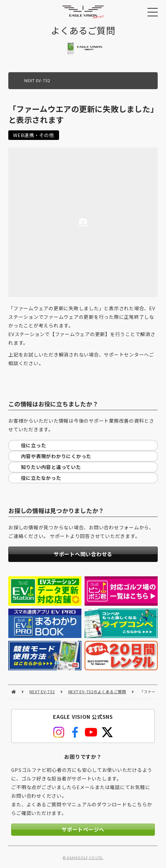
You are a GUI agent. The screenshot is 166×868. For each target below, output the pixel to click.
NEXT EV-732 (42, 691)
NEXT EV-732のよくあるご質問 (97, 691)
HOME (14, 692)
